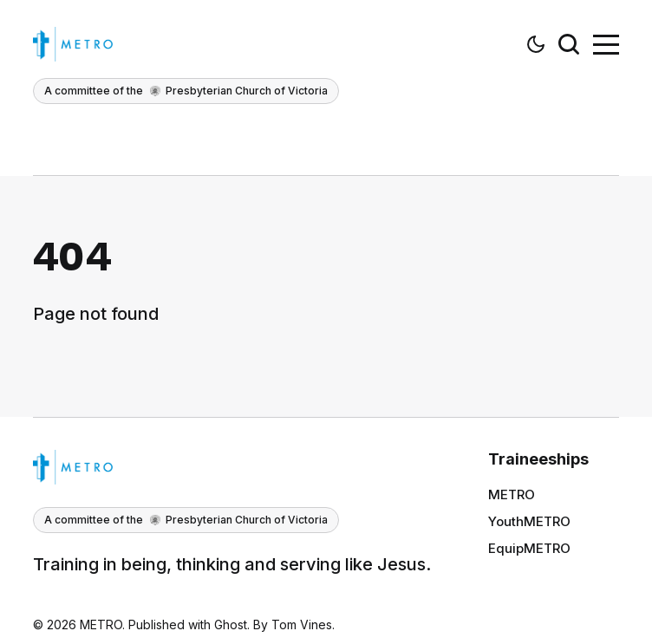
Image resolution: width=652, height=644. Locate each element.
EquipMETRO (529, 548)
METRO (512, 494)
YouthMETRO (529, 521)
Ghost (231, 624)
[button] (536, 44)
